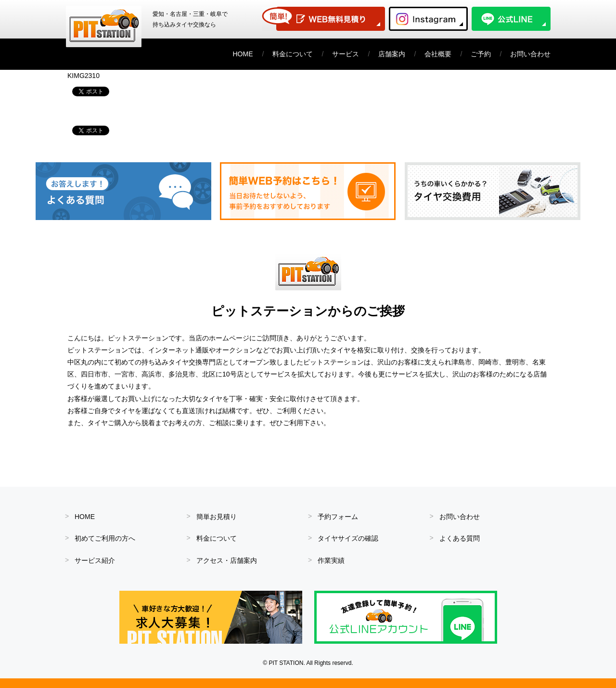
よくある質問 (460, 538)
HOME (243, 54)
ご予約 (481, 54)
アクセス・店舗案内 (227, 560)
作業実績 (331, 560)
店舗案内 (392, 54)
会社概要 (438, 54)
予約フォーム (338, 517)
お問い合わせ (530, 54)
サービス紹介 (95, 560)
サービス (346, 54)
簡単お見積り (217, 517)
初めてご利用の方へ (105, 538)
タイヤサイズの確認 (348, 538)
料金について (293, 54)
